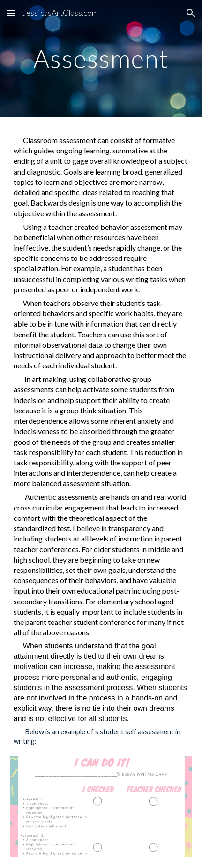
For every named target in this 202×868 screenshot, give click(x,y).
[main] (101, 58)
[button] (11, 13)
